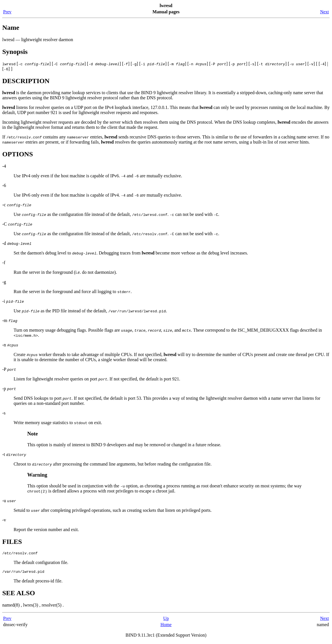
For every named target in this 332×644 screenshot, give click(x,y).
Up (166, 620)
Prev (7, 12)
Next (324, 12)
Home (166, 626)
